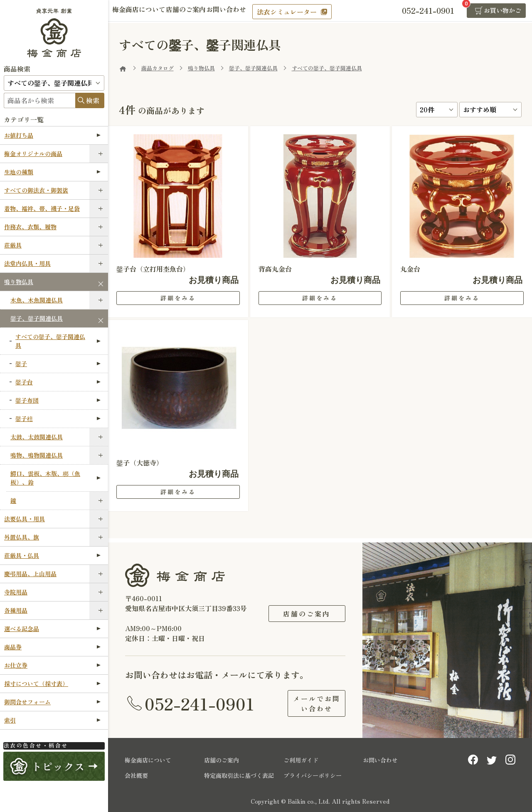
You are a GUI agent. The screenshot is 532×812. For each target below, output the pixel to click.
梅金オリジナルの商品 (33, 153)
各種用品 (16, 610)
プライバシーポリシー (313, 775)
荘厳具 (13, 245)
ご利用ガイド (301, 760)
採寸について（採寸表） (52, 683)
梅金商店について (143, 11)
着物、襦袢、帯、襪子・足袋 (42, 208)
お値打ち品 (52, 135)
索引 (52, 720)
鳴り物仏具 (19, 282)
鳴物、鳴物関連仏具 (37, 455)
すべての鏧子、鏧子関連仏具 (58, 341)
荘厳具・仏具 (52, 555)
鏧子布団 (58, 400)
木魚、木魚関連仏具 (37, 300)
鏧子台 (58, 382)
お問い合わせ (246, 11)
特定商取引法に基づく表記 (239, 775)
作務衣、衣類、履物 (30, 227)
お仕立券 (52, 665)
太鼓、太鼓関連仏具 (37, 437)
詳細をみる (178, 298)
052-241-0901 (199, 703)
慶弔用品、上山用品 (30, 574)
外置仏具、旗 (22, 537)
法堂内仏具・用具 (27, 263)
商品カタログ (158, 68)
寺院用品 (16, 592)
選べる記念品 (52, 629)
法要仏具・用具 (25, 519)
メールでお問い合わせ (307, 703)
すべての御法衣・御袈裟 (36, 190)
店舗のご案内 (198, 11)
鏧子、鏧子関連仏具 (37, 318)
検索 (93, 100)
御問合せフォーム (52, 702)
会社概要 (136, 775)
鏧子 (58, 364)
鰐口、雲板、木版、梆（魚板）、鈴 (55, 478)
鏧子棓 (58, 418)
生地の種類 (52, 172)
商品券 (52, 647)
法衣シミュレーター (310, 12)
